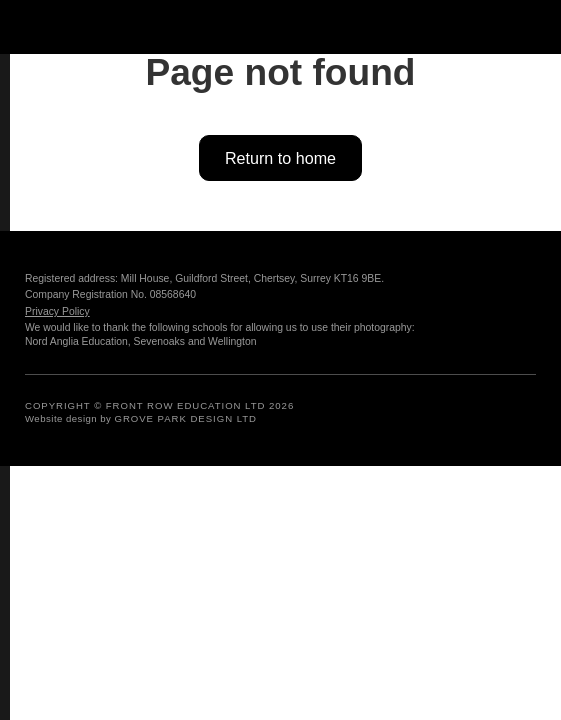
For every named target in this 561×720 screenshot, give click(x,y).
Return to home (280, 158)
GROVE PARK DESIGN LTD (186, 418)
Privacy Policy (57, 311)
